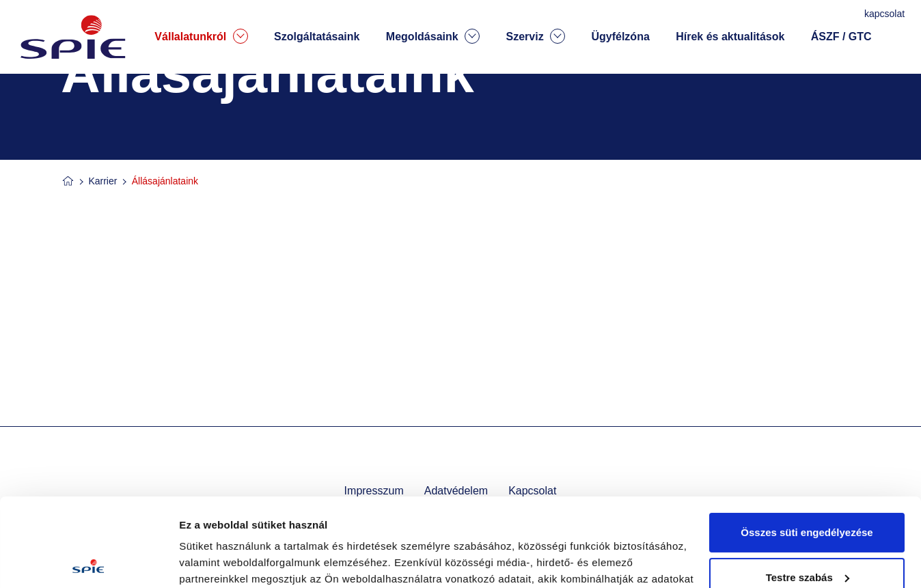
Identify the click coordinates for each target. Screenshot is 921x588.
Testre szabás (808, 489)
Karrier (102, 181)
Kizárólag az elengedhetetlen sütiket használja (807, 542)
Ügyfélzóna (620, 37)
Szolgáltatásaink (317, 37)
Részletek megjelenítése (239, 561)
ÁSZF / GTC (841, 37)
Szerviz (535, 36)
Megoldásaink (433, 36)
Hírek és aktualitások (730, 37)
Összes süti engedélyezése (807, 444)
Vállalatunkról (201, 36)
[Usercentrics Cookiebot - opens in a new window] (88, 561)
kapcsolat (886, 14)
